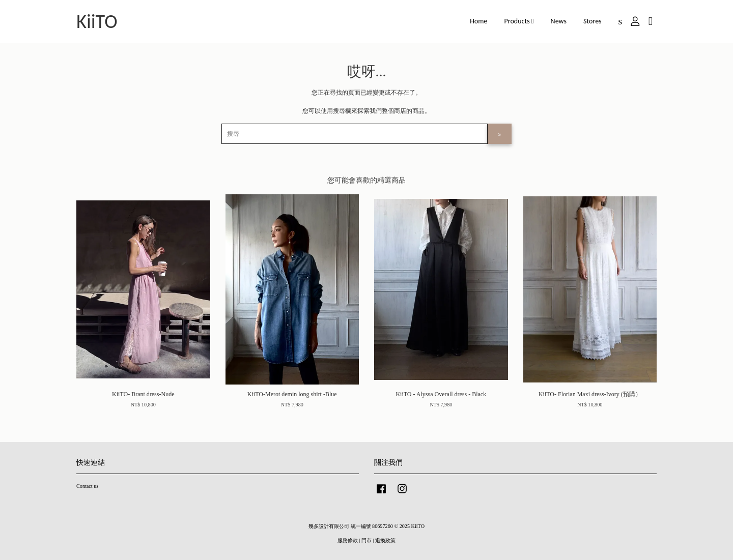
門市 (366, 540)
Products (519, 21)
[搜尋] (355, 134)
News (559, 21)
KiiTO (97, 21)
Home (478, 21)
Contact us (87, 486)
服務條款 (348, 540)
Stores (593, 21)
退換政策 (385, 540)
